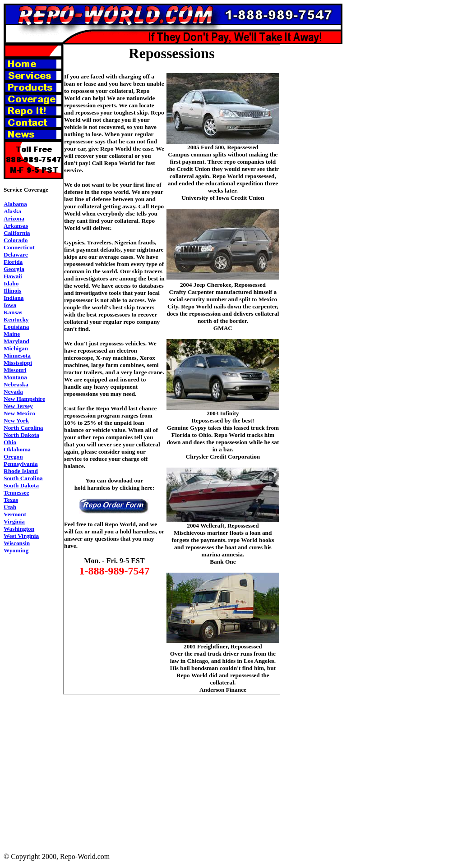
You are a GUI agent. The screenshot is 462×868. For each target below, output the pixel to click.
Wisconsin (17, 543)
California (17, 233)
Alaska (12, 211)
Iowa (10, 305)
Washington (19, 529)
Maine (12, 334)
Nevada (13, 392)
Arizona (14, 218)
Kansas (13, 312)
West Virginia (21, 536)
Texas (11, 500)
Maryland (16, 341)
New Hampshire (24, 399)
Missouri (15, 370)
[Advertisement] (316, 179)
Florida (13, 262)
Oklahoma (17, 449)
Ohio (10, 442)
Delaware (16, 255)
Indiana (14, 298)
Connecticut (19, 247)
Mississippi (18, 363)
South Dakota (21, 485)
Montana (15, 377)
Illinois (12, 291)
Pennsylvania (21, 464)
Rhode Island (21, 471)
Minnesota (17, 356)
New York (16, 420)
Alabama (15, 204)
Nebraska (16, 384)
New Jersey (18, 406)
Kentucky (16, 319)
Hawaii (13, 276)
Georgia (14, 269)
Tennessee (16, 493)
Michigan (16, 348)
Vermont (15, 514)
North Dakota (21, 435)
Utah (10, 507)
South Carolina (23, 478)
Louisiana (16, 327)
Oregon (13, 457)
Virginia (14, 521)
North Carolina (23, 428)
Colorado (16, 240)
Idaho (11, 283)
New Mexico (19, 413)
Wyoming (16, 550)
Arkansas (16, 226)
